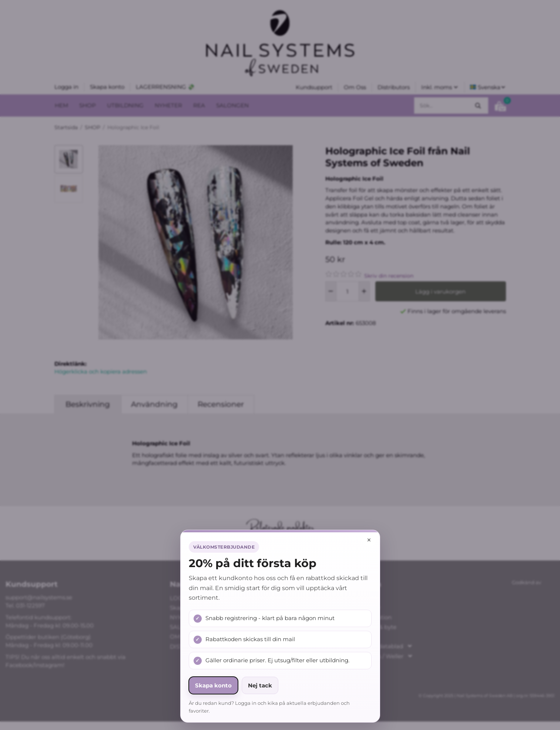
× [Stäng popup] (369, 540)
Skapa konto (213, 685)
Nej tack (260, 685)
